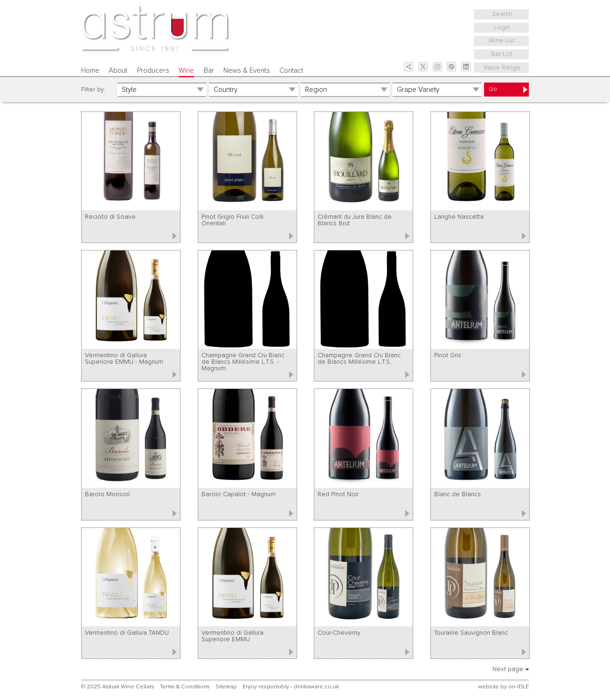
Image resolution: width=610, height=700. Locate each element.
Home (90, 71)
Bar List (502, 54)
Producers (153, 71)
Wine (186, 71)
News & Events (247, 71)
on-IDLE (519, 687)
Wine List (502, 41)
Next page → (511, 669)
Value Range (502, 68)
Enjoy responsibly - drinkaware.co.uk (291, 687)
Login (502, 28)
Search (502, 14)
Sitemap (226, 687)
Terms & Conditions (185, 687)
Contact (291, 71)
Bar (209, 71)
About (118, 71)
